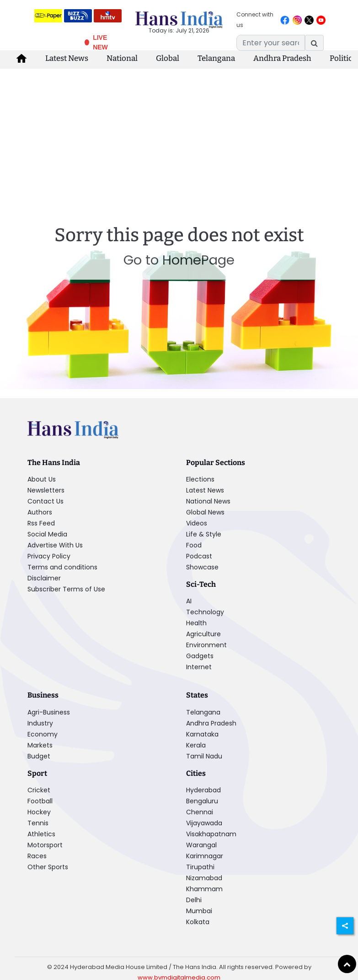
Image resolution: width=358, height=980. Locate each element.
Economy (43, 734)
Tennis (38, 823)
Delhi (194, 900)
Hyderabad (203, 790)
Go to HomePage (179, 260)
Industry (40, 723)
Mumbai (199, 911)
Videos (197, 523)
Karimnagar (205, 856)
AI (189, 601)
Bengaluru (202, 801)
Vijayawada (204, 823)
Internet (199, 667)
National (122, 58)
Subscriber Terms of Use (66, 589)
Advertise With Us (55, 545)
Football (40, 801)
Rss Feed (41, 523)
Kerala (196, 745)
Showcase (202, 567)
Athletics (41, 834)
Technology (205, 612)
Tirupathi (200, 867)
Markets (40, 745)
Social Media (47, 534)
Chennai (200, 812)
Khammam (204, 889)
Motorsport (45, 845)
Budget (39, 756)
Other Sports (48, 867)
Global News (205, 512)
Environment (206, 645)
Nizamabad (204, 878)
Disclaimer (44, 578)
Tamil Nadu (204, 756)
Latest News (67, 58)
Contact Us (45, 501)
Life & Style (204, 534)
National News (208, 501)
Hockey (39, 812)
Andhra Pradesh (282, 58)
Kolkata (198, 922)
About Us (42, 479)
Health (196, 623)
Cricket (39, 790)
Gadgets (200, 656)
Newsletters (46, 490)
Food (194, 545)
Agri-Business (49, 712)
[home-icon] (21, 59)
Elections (200, 479)
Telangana (216, 58)
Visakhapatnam (211, 834)
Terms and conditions (62, 567)
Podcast (199, 556)
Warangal (201, 845)
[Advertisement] (179, 137)
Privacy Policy (49, 556)
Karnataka (202, 734)
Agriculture (203, 634)
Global (168, 58)
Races (37, 856)
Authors (40, 512)
